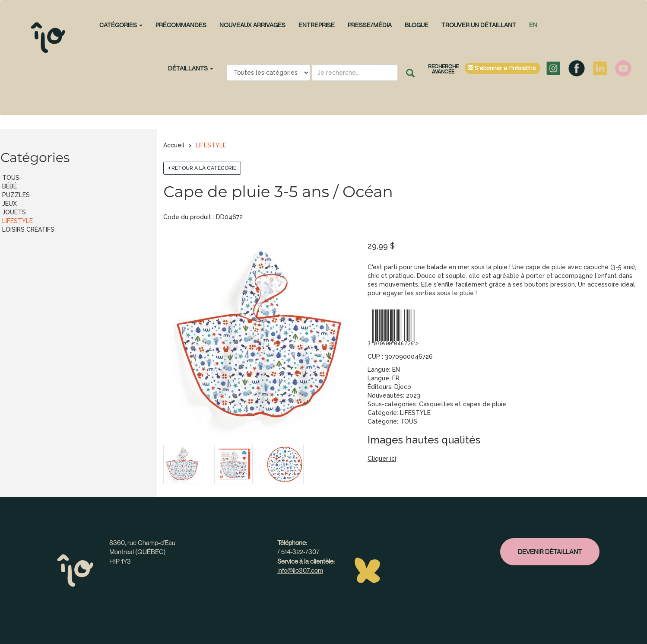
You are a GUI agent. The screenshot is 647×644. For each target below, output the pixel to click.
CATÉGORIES (121, 25)
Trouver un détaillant (479, 25)
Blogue (417, 25)
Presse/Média (370, 25)
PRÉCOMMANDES (181, 25)
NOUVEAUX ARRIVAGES (252, 25)
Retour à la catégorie (202, 168)
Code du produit (187, 217)
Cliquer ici (382, 459)
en (533, 25)
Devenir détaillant (550, 552)
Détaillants (191, 68)
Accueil (174, 145)
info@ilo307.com (300, 570)
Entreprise (317, 25)
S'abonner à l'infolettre (503, 68)
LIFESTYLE (211, 145)
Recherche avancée (443, 69)
